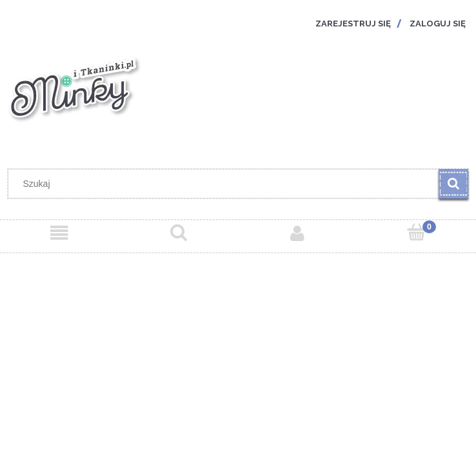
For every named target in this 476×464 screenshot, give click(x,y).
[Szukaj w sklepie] (226, 184)
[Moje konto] (298, 233)
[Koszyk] (417, 232)
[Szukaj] (453, 184)
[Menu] (60, 233)
